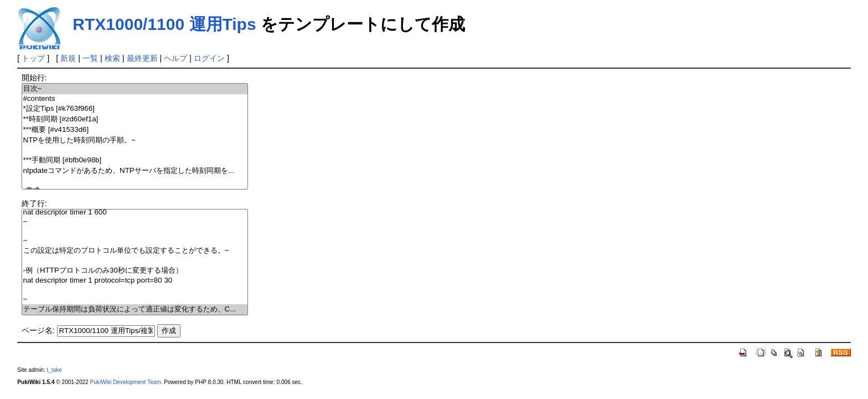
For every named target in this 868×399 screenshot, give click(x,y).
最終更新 (142, 58)
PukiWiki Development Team (126, 382)
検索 (112, 58)
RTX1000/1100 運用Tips (164, 24)
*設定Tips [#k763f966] (135, 109)
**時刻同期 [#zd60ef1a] (135, 119)
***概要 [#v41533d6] (135, 130)
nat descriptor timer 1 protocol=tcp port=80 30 (135, 281)
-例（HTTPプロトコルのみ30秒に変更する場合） (135, 271)
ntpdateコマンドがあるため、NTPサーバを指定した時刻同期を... (135, 171)
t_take (55, 370)
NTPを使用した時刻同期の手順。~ (135, 140)
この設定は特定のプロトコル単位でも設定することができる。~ (135, 251)
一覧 (90, 58)
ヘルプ (175, 58)
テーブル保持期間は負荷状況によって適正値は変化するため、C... (135, 310)
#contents (135, 99)
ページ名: (38, 330)
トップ (33, 58)
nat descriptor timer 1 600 (135, 213)
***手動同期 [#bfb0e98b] (135, 160)
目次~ (135, 89)
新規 (68, 58)
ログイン (209, 58)
